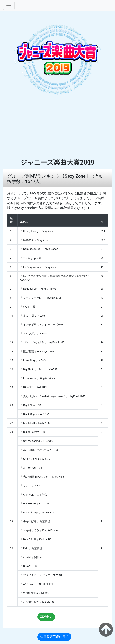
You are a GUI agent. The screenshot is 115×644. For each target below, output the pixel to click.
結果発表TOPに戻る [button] (54, 637)
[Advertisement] (58, 128)
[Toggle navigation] (9, 6)
